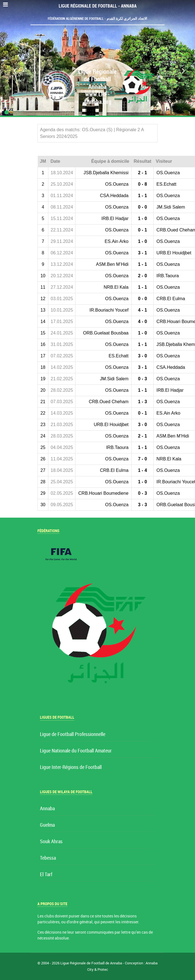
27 (43, 470)
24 (43, 436)
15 (43, 333)
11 (43, 287)
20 (43, 390)
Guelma (47, 825)
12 (43, 299)
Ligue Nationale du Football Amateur (76, 751)
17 (43, 356)
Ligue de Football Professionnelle (73, 734)
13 (43, 310)
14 (43, 322)
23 (43, 425)
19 (43, 379)
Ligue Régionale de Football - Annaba (98, 6)
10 (43, 276)
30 (43, 505)
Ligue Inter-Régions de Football (71, 767)
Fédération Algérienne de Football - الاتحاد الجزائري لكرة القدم (97, 19)
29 (43, 493)
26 (43, 459)
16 (43, 344)
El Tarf (46, 875)
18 (43, 367)
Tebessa (48, 858)
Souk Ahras (51, 842)
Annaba (47, 809)
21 (43, 402)
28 (43, 482)
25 (43, 447)
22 (43, 413)
